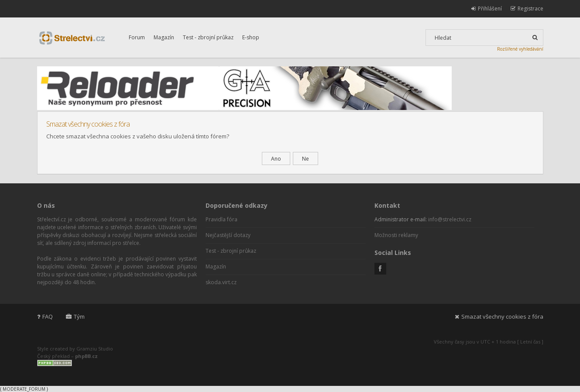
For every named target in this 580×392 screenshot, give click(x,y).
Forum (137, 37)
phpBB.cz (86, 356)
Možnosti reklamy (396, 235)
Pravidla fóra (221, 219)
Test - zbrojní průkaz (208, 37)
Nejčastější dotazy (228, 235)
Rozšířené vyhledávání (520, 49)
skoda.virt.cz (221, 282)
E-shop (251, 37)
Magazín (164, 37)
